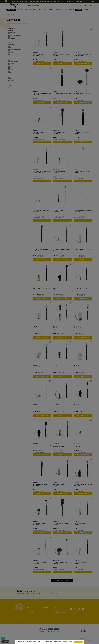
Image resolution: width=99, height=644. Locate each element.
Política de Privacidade (68, 642)
